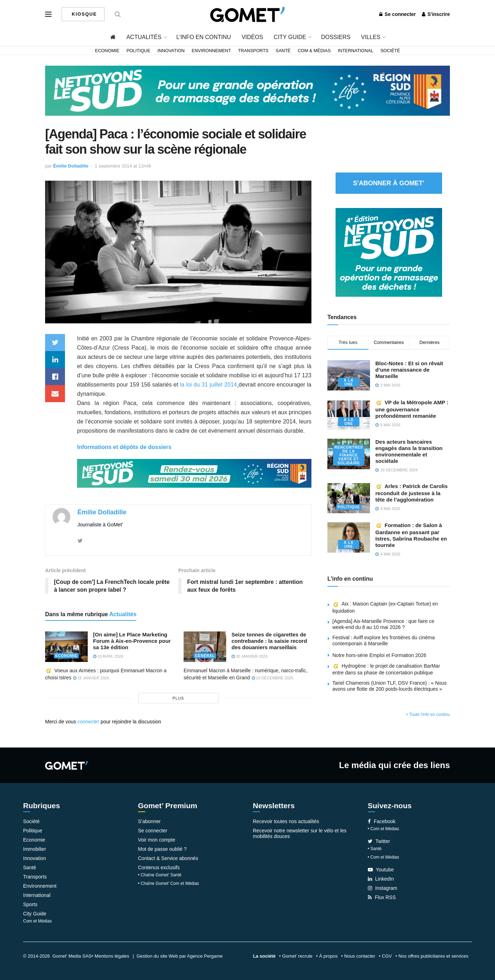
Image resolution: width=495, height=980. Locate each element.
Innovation (171, 51)
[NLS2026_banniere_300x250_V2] (389, 252)
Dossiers (336, 37)
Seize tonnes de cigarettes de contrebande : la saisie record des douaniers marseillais (269, 641)
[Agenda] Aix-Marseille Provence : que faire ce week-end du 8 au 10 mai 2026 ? (383, 624)
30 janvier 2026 (249, 656)
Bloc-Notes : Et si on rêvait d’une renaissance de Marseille (409, 370)
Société (390, 51)
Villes (371, 37)
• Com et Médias (384, 829)
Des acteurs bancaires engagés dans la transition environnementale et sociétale (409, 451)
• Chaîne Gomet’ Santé (160, 875)
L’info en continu (204, 37)
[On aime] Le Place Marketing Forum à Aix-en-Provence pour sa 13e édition (132, 641)
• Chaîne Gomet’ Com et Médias (169, 883)
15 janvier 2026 (91, 678)
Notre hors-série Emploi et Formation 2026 (379, 655)
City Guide (290, 37)
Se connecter (398, 14)
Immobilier (35, 849)
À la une (349, 382)
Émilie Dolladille (71, 166)
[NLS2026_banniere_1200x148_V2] (247, 90)
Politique (138, 51)
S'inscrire (436, 14)
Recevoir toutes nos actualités (286, 821)
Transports (253, 51)
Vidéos (252, 37)
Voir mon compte (157, 840)
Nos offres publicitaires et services (433, 956)
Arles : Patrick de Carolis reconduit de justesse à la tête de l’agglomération (412, 493)
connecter (88, 722)
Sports (30, 904)
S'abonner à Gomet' (389, 183)
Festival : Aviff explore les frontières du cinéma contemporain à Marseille (384, 640)
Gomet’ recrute (298, 956)
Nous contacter (360, 956)
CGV (387, 956)
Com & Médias (314, 51)
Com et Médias (37, 921)
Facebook (382, 821)
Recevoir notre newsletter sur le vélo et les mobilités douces (300, 833)
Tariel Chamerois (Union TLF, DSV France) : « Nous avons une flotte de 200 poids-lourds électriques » (390, 686)
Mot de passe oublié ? (162, 849)
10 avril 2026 (108, 656)
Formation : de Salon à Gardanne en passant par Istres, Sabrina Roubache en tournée (411, 535)
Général (205, 656)
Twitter (379, 841)
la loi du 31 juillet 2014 (208, 385)
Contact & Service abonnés (168, 858)
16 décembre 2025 (273, 678)
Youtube (381, 870)
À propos (328, 956)
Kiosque (83, 14)
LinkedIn (381, 879)
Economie (107, 51)
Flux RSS (382, 897)
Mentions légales (112, 956)
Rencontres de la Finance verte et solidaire (349, 455)
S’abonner (149, 821)
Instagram (383, 888)
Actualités (144, 37)
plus (178, 698)
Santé (283, 51)
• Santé (375, 849)
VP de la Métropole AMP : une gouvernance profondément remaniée (412, 409)
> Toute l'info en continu (428, 715)
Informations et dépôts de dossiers (124, 447)
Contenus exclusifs (159, 867)
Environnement (211, 51)
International (355, 51)
